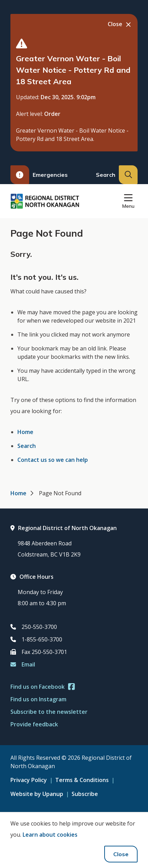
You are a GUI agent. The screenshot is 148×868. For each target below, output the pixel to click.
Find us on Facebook (43, 687)
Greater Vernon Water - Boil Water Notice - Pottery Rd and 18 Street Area (73, 70)
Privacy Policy (29, 780)
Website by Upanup (37, 794)
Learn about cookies (50, 835)
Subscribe (85, 794)
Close (121, 854)
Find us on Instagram (38, 699)
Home (25, 432)
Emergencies (39, 175)
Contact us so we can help (53, 460)
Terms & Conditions (82, 780)
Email (23, 664)
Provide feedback (34, 724)
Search (27, 446)
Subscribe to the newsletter (49, 712)
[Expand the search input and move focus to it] (128, 175)
